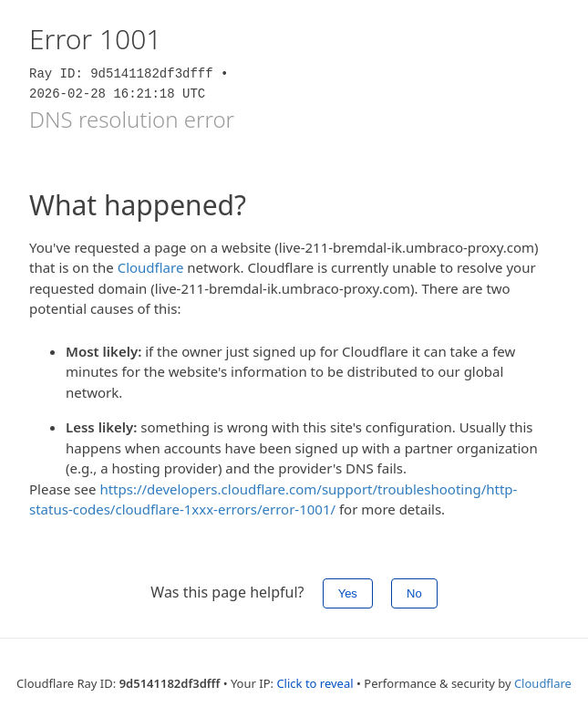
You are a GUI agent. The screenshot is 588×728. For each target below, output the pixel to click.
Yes (348, 593)
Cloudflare (151, 267)
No (414, 593)
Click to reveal (315, 683)
